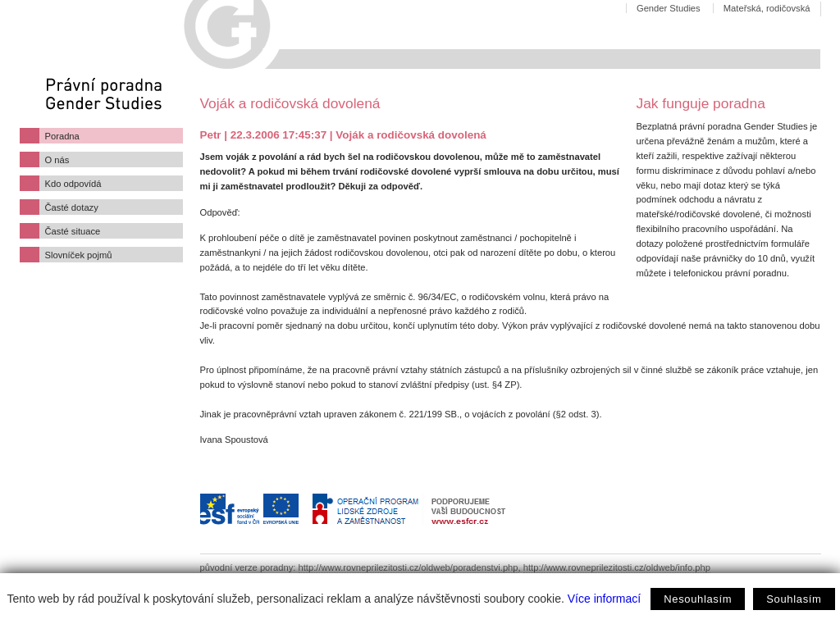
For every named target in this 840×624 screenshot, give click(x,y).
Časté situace (73, 231)
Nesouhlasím (698, 599)
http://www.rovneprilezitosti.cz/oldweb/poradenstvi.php (409, 567)
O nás (57, 160)
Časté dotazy (72, 207)
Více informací (604, 599)
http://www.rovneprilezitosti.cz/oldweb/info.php (617, 567)
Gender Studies (669, 8)
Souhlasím (794, 599)
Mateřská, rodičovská (767, 8)
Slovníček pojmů (79, 255)
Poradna (62, 136)
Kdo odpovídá (73, 184)
